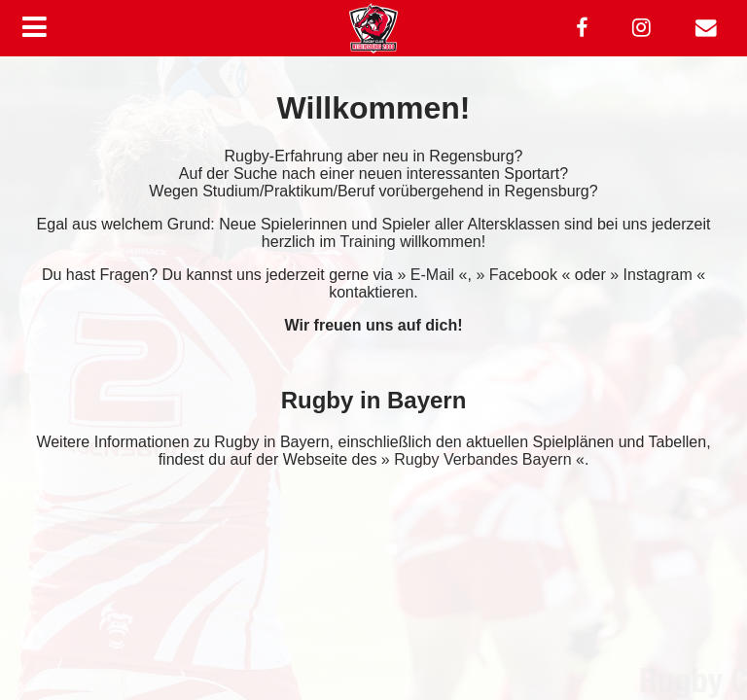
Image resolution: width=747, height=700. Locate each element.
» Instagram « (658, 275)
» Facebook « (523, 275)
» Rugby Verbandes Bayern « (483, 459)
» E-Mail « (432, 275)
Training (367, 242)
